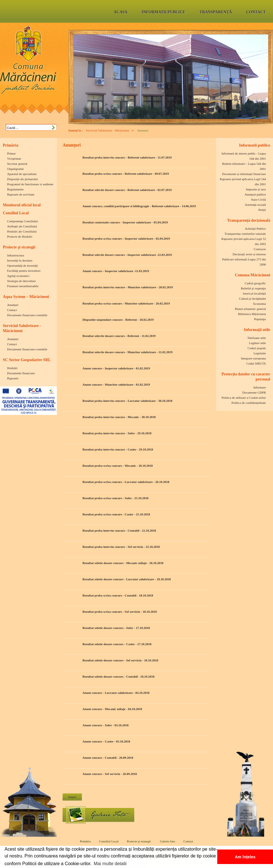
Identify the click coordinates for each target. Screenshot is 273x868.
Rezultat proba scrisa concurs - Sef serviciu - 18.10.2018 (120, 612)
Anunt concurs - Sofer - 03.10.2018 (106, 725)
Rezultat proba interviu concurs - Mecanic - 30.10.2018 (119, 417)
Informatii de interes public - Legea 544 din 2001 (244, 156)
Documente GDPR (254, 392)
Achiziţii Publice (255, 229)
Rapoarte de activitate (21, 194)
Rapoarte (13, 378)
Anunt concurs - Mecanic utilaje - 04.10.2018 (112, 709)
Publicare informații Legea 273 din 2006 (244, 262)
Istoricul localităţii (254, 293)
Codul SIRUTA (256, 363)
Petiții (262, 210)
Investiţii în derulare (20, 260)
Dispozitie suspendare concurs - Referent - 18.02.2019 (118, 320)
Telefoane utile (257, 338)
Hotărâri (12, 368)
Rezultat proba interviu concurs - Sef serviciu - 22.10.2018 (121, 547)
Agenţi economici (18, 276)
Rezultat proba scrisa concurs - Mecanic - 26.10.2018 (118, 466)
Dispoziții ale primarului (22, 179)
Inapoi (72, 797)
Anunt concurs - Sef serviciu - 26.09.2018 (110, 774)
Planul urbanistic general (250, 309)
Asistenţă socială (255, 205)
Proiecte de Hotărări (20, 236)
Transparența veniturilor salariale (245, 234)
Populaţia (260, 319)
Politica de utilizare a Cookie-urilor (244, 398)
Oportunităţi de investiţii (22, 266)
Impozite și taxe (256, 189)
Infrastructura (16, 255)
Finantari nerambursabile (23, 286)
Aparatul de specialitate (22, 174)
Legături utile (257, 343)
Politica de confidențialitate (249, 403)
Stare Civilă (258, 199)
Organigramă (15, 169)
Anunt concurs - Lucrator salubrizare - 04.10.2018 (116, 693)
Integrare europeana (253, 358)
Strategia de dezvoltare (21, 281)
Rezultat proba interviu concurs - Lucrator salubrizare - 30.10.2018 (127, 401)
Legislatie (260, 353)
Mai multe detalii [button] (110, 864)
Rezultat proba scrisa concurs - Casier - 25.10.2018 (116, 514)
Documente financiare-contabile (27, 315)
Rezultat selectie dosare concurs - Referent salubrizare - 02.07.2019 (127, 190)
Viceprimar (14, 159)
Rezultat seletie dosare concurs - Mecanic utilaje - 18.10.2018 (123, 563)
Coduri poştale (257, 348)
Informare (260, 387)
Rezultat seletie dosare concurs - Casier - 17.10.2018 (117, 644)
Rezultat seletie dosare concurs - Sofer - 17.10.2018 (116, 628)
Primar (11, 153)
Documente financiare (21, 373)
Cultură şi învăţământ (252, 299)
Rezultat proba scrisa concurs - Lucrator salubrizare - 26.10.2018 (126, 482)
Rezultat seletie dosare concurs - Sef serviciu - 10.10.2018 (120, 660)
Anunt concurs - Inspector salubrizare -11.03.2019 (116, 271)
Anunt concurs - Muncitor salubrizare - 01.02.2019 (116, 384)
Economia (259, 304)
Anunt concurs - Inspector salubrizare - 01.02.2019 (116, 368)
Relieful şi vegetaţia (253, 288)
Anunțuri (13, 305)
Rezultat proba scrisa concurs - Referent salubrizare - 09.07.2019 (126, 174)
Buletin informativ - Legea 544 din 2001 (244, 166)
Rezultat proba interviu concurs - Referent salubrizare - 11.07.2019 (127, 157)
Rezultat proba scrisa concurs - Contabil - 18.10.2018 (118, 595)
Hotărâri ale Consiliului (22, 231)
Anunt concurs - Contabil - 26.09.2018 (108, 758)
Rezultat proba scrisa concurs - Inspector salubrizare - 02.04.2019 (126, 238)
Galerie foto (98, 815)
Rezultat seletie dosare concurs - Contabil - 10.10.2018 (118, 676)
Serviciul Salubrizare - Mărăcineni (107, 130)
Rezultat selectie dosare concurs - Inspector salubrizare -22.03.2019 (127, 255)
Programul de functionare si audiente (30, 184)
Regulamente (15, 189)
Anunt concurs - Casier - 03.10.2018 (106, 741)
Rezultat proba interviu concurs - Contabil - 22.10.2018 (119, 530)
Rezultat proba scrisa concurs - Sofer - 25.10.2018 (115, 498)
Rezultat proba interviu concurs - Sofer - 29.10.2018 (117, 433)
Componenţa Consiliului (22, 221)
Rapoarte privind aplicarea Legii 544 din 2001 (243, 182)
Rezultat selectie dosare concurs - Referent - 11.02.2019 (119, 336)
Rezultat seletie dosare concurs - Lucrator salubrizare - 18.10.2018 (127, 579)
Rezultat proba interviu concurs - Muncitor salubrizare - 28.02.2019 (128, 287)
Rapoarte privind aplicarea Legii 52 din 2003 (244, 241)
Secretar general (17, 164)
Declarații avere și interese (249, 254)
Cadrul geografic (255, 283)
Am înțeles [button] (245, 857)
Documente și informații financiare (244, 174)
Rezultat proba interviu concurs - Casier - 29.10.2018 (118, 449)
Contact (12, 310)
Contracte (260, 249)
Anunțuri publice (255, 194)
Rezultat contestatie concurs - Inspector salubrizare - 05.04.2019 (125, 222)
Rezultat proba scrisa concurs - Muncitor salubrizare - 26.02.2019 (126, 303)
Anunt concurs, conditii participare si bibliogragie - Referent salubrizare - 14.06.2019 (139, 206)
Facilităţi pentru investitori (24, 271)
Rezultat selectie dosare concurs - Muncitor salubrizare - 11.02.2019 (128, 352)
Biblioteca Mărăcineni (252, 314)
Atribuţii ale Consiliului (22, 226)
